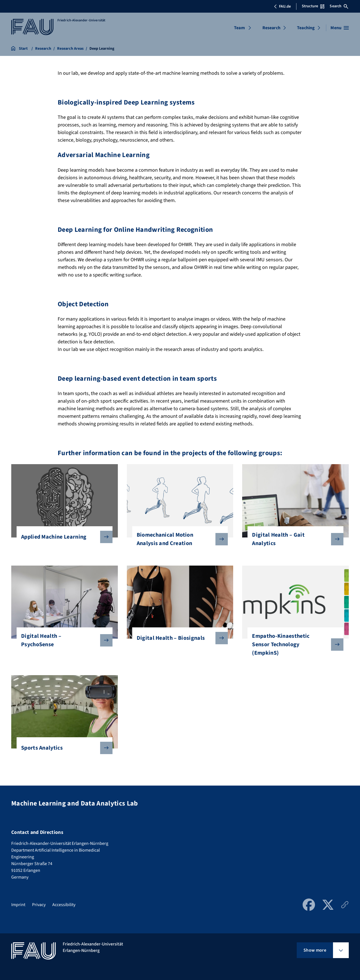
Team (239, 28)
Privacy (39, 905)
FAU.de (282, 6)
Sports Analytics (62, 748)
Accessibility (64, 905)
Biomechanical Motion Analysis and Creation (178, 539)
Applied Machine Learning (62, 537)
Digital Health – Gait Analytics (293, 539)
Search (339, 6)
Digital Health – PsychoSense (62, 640)
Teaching (306, 28)
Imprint (18, 905)
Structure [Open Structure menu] (313, 6)
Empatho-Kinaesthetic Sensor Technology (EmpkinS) (293, 645)
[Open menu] (340, 28)
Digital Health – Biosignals (178, 638)
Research (271, 28)
